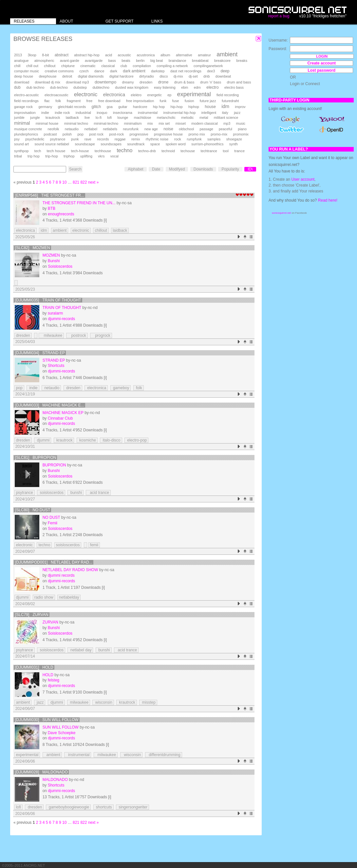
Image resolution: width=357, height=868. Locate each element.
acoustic (124, 55)
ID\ (250, 169)
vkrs (101, 156)
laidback (72, 118)
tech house (56, 151)
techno (124, 150)
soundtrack (136, 144)
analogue (21, 61)
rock (178, 139)
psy (17, 139)
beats (126, 61)
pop (80, 134)
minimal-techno (106, 123)
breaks (242, 61)
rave (88, 139)
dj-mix (178, 76)
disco (164, 76)
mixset (181, 123)
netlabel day (80, 650)
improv (240, 107)
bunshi (75, 493)
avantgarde (94, 61)
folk (58, 101)
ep (169, 95)
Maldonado (55, 780)
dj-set (193, 76)
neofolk (54, 129)
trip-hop (52, 156)
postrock (77, 335)
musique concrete (28, 129)
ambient (227, 54)
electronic (86, 94)
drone (163, 82)
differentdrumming (164, 755)
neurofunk (131, 129)
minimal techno (76, 123)
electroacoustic (56, 95)
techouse (188, 151)
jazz (237, 113)
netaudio (72, 129)
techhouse (103, 151)
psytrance (58, 139)
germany (45, 107)
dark (114, 71)
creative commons (59, 71)
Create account (321, 63)
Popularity (230, 169)
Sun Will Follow (61, 727)
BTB (52, 208)
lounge (123, 118)
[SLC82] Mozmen (33, 248)
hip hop (159, 107)
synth (234, 144)
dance (99, 71)
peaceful (225, 129)
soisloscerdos (51, 493)
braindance (178, 61)
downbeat (223, 76)
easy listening (165, 87)
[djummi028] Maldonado (41, 772)
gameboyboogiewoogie (68, 807)
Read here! (328, 200)
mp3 (227, 123)
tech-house (80, 151)
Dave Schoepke (62, 733)
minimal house (47, 123)
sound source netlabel (52, 144)
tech (38, 151)
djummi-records (61, 319)
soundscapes (111, 144)
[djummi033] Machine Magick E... (50, 405)
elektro (136, 95)
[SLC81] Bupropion (36, 458)
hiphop (194, 107)
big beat (157, 61)
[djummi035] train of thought (48, 300)
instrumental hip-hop (180, 113)
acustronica (146, 55)
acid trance (98, 493)
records (103, 139)
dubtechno (101, 87)
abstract (62, 55)
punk (75, 139)
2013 (18, 55)
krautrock (53, 118)
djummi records (61, 575)
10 (64, 182)
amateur (204, 55)
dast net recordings (186, 71)
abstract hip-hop (87, 55)
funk (163, 101)
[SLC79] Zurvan (32, 615)
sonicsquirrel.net (281, 213)
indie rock (62, 113)
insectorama (123, 113)
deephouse (48, 76)
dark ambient (134, 71)
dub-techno (59, 87)
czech (84, 71)
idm (225, 106)
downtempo (105, 82)
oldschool (186, 129)
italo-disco (111, 440)
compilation (142, 66)
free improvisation (140, 101)
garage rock (23, 107)
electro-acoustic (27, 95)
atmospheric (44, 61)
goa (110, 107)
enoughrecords (61, 214)
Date (156, 169)
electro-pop (136, 440)
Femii (53, 523)
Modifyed (177, 169)
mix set (164, 123)
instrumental (148, 113)
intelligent (209, 113)
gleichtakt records (72, 107)
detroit (67, 76)
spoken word (176, 144)
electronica (114, 95)
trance (239, 151)
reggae (120, 139)
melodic (187, 118)
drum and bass (239, 82)
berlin (140, 61)
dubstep (80, 87)
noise (168, 129)
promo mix (197, 134)
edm (197, 87)
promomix (241, 134)
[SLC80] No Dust (33, 510)
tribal (18, 156)
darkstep (158, 71)
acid (109, 55)
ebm (185, 87)
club (124, 66)
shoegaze (234, 139)
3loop (32, 55)
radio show (44, 597)
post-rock (116, 134)
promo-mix (219, 134)
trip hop (34, 156)
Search (75, 169)
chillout (50, 66)
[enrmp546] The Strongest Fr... (50, 195)
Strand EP (54, 360)
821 (76, 182)
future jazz (208, 101)
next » (94, 182)
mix (150, 123)
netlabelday (69, 597)
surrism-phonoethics (207, 144)
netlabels (110, 129)
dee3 (211, 71)
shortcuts (103, 807)
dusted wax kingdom (132, 87)
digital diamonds (91, 76)
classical (108, 66)
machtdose (143, 118)
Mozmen (51, 255)
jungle (35, 118)
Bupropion (54, 465)
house (210, 107)
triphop (69, 156)
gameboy (121, 388)
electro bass (234, 87)
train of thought (62, 308)
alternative (184, 55)
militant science (226, 118)
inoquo (102, 113)
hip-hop (177, 107)
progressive (139, 134)
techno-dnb (147, 151)
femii (94, 545)
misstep (148, 702)
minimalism (133, 123)
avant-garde (70, 61)
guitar (123, 107)
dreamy (128, 82)
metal (204, 118)
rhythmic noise (157, 139)
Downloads (203, 169)
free (90, 101)
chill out (32, 66)
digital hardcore (122, 76)
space (155, 144)
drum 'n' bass (211, 82)
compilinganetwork (208, 66)
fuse (175, 101)
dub (17, 87)
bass (112, 61)
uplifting (86, 156)
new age (151, 129)
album (165, 55)
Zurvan (50, 622)
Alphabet (135, 169)
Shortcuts (56, 366)
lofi (109, 118)
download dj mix (48, 82)
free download (109, 101)
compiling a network (172, 66)
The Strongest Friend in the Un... (79, 203)
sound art (21, 144)
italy (225, 113)
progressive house (168, 134)
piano (242, 129)
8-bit (45, 55)
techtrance (209, 151)
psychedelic (35, 139)
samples (214, 139)
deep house (24, 76)
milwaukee (51, 335)
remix (136, 139)
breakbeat (200, 61)
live (87, 118)
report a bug (279, 16)
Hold (48, 675)
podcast (50, 134)
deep (225, 71)
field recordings (26, 101)
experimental (194, 94)
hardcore (140, 107)
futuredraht (230, 101)
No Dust (51, 517)
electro (212, 87)
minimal (22, 123)
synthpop (21, 151)
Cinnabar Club (60, 418)
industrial (83, 112)
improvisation (25, 113)
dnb (207, 76)
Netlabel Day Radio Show (70, 570)
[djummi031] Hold (34, 667)
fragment (74, 101)
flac (47, 101)
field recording (228, 95)
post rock (96, 134)
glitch (96, 107)
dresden (146, 82)
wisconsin (103, 702)
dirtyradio (147, 76)
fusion (189, 101)
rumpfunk (194, 139)
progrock (101, 335)
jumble (19, 118)
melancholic (166, 118)
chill (17, 66)
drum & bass (184, 82)
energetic (154, 95)
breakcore (222, 61)
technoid (168, 151)
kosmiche (87, 440)
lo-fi (99, 118)
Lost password (321, 70)
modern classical (204, 123)
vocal (114, 156)
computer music (27, 71)
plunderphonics (26, 134)
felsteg (54, 680)
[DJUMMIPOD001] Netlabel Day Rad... (54, 562)
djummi (43, 440)
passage (207, 129)
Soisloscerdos (60, 266)
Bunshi (54, 261)
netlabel (91, 129)
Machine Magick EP (63, 413)
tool (226, 151)
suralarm (56, 313)
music (241, 123)
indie (45, 113)
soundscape (85, 144)
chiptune (68, 66)
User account (303, 179)
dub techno (35, 87)
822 (84, 182)
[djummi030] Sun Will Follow (47, 720)
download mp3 (77, 82)
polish (67, 134)
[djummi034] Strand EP (40, 353)
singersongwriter (132, 807)
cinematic (88, 66)
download (22, 82)
